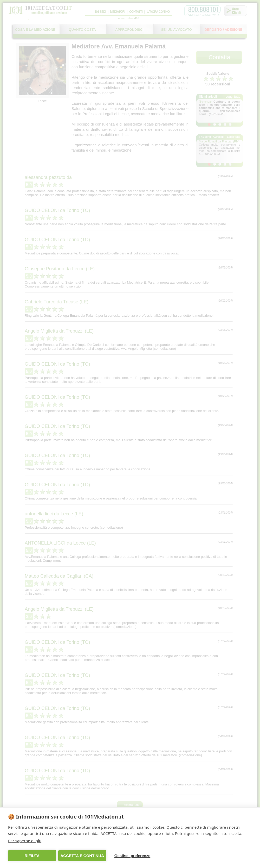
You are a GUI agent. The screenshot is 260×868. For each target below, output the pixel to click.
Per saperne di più (25, 841)
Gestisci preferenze (132, 856)
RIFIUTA (32, 856)
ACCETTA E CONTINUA (82, 856)
